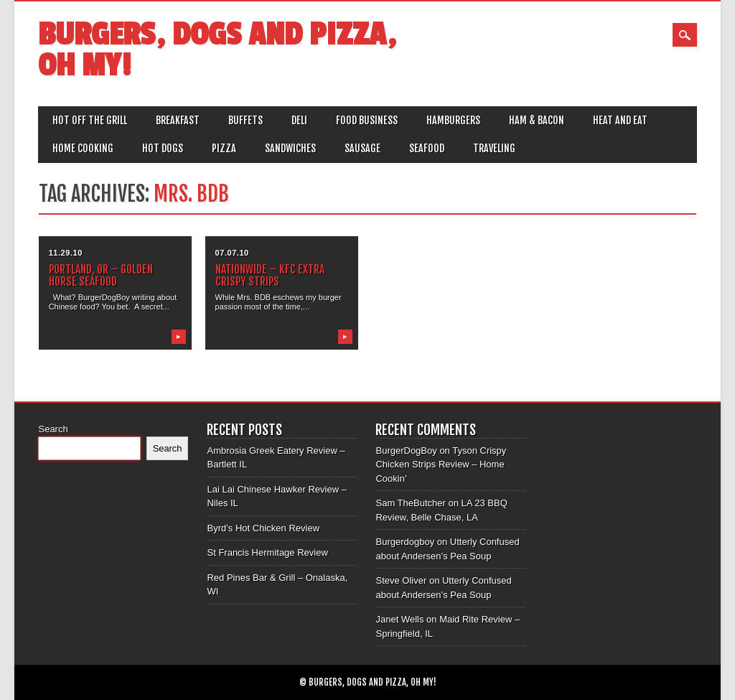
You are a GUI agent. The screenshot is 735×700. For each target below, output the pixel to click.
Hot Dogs (163, 148)
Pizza (224, 148)
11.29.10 (66, 253)
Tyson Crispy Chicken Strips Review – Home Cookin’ (441, 465)
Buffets (245, 120)
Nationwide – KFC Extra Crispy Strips (270, 275)
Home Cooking (83, 148)
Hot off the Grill (90, 120)
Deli (299, 120)
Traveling (494, 148)
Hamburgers (453, 120)
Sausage (362, 148)
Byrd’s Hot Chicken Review (263, 528)
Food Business (367, 120)
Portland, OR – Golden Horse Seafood (101, 275)
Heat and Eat (620, 120)
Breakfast (178, 120)
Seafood (427, 148)
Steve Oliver (401, 580)
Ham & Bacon (537, 120)
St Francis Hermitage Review (267, 552)
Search (53, 429)
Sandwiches (290, 148)
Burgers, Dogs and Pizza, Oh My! (217, 50)
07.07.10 (232, 253)
